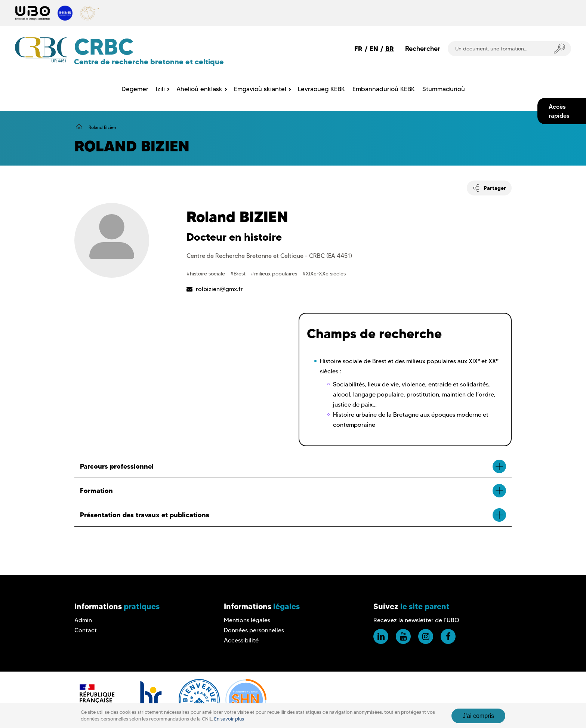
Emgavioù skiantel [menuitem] (260, 89)
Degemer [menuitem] (135, 89)
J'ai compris (478, 716)
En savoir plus (229, 719)
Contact (86, 630)
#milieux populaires (275, 274)
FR (358, 49)
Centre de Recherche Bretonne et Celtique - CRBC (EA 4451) (269, 256)
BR (390, 49)
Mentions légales (247, 620)
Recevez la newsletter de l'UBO (416, 620)
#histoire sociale (206, 274)
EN (374, 49)
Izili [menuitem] (160, 89)
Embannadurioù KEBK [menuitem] (384, 89)
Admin (83, 620)
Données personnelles (254, 630)
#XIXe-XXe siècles (324, 274)
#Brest (239, 274)
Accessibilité (241, 640)
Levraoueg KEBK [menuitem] (321, 89)
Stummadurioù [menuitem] (444, 89)
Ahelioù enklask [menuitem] (199, 89)
